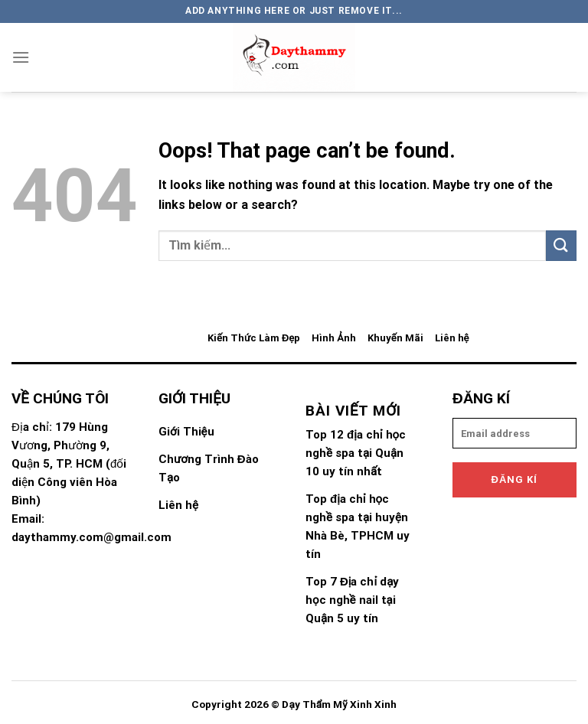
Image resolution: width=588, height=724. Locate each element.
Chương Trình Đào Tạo (209, 468)
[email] (514, 433)
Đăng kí (515, 479)
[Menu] (21, 57)
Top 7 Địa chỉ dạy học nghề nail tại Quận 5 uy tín (352, 600)
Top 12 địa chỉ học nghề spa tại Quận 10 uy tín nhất (356, 453)
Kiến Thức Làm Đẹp (254, 338)
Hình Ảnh (333, 338)
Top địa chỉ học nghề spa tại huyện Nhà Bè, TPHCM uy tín (358, 527)
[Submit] (561, 245)
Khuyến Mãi (395, 338)
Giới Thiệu (186, 432)
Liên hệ (452, 338)
